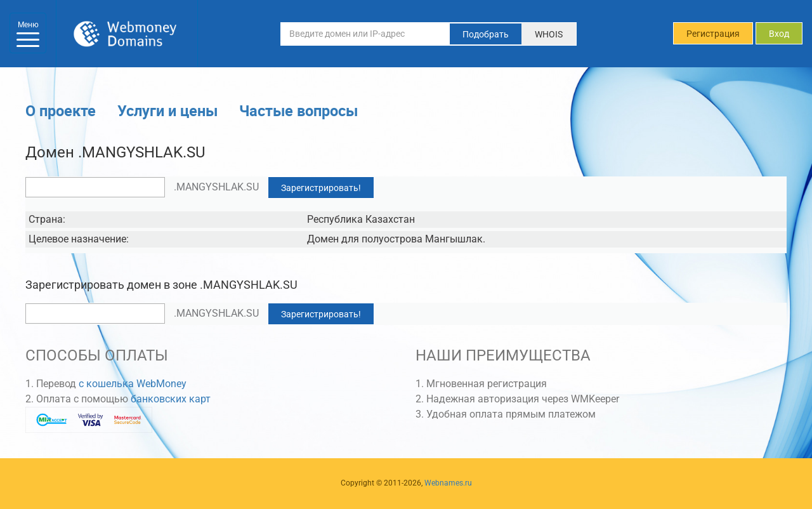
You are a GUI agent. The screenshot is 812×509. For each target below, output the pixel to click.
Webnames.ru (448, 483)
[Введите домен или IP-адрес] (365, 34)
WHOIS (549, 34)
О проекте (61, 110)
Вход (779, 34)
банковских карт (171, 399)
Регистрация (713, 34)
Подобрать (486, 34)
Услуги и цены (167, 110)
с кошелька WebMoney (133, 384)
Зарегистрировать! (321, 188)
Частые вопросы (298, 110)
